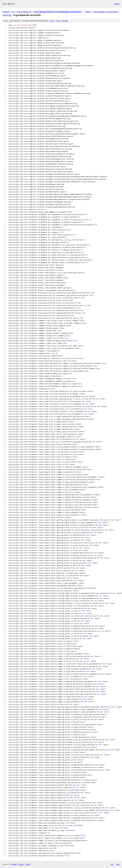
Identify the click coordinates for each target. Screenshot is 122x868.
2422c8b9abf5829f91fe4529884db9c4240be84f (57, 12)
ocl (13, 12)
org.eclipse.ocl (24, 12)
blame (65, 21)
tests (88, 12)
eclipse (6, 12)
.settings (7, 15)
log (58, 21)
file (52, 21)
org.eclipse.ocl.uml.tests (106, 12)
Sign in (117, 4)
